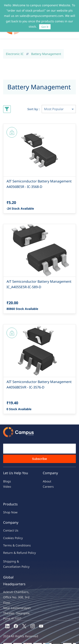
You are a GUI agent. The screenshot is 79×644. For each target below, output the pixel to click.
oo (7, 529)
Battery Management (46, 45)
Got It (45, 27)
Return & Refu (13, 544)
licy (20, 529)
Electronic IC (15, 45)
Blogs (7, 473)
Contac (8, 522)
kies (11, 529)
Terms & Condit (14, 537)
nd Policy (29, 544)
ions (28, 537)
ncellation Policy (18, 558)
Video (7, 478)
